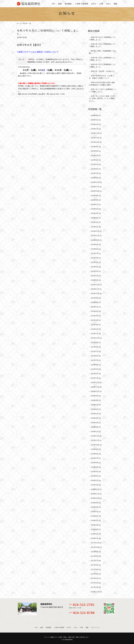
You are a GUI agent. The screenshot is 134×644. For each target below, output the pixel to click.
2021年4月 (94, 365)
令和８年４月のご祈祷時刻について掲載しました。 (102, 45)
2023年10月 (95, 240)
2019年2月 (94, 480)
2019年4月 (94, 472)
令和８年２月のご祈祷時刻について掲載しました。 (102, 66)
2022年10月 (95, 293)
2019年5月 (94, 467)
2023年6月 (94, 258)
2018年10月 (95, 498)
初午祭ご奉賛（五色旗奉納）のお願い (102, 52)
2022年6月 (94, 311)
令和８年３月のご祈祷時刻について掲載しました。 (102, 59)
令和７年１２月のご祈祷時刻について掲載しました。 (102, 90)
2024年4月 (94, 218)
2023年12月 (95, 231)
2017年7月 (94, 561)
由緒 (60, 4)
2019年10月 (95, 445)
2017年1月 (94, 587)
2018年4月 (94, 525)
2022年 (25, 23)
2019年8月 (94, 454)
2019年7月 (94, 458)
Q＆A (108, 4)
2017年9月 (94, 552)
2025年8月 (94, 151)
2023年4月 (94, 267)
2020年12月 (95, 382)
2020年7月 (94, 405)
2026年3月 (94, 120)
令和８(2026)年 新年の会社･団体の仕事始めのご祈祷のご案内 (102, 84)
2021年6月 (94, 356)
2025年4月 (94, 169)
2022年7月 (94, 307)
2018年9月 (94, 503)
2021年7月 (94, 351)
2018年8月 (94, 507)
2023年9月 (94, 245)
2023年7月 (94, 253)
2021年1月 (94, 378)
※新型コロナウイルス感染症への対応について (38, 52)
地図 (115, 4)
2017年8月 (94, 556)
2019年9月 (94, 449)
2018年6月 (94, 516)
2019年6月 (94, 463)
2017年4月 (94, 574)
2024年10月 (95, 191)
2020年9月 (94, 396)
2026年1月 (94, 129)
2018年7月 (94, 512)
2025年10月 (95, 142)
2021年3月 (94, 369)
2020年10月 (95, 391)
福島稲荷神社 (69, 640)
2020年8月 (94, 400)
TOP (53, 4)
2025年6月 (94, 160)
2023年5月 (94, 262)
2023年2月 (94, 276)
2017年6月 (94, 565)
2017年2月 (94, 583)
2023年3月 (94, 271)
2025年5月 (94, 164)
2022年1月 (94, 334)
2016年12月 (95, 592)
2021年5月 (94, 360)
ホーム (19, 23)
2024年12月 (95, 182)
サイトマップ (95, 628)
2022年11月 (95, 289)
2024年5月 (94, 213)
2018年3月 (94, 529)
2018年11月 (95, 494)
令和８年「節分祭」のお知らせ (102, 71)
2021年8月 (94, 347)
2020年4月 (94, 418)
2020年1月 (94, 432)
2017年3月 (94, 578)
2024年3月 (94, 222)
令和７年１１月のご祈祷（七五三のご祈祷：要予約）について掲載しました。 (102, 98)
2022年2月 (94, 329)
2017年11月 (95, 543)
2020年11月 (95, 387)
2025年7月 (94, 155)
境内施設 (68, 4)
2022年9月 (94, 298)
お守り (94, 4)
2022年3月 (94, 325)
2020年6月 (94, 409)
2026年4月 (94, 115)
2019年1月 (94, 485)
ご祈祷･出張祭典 (82, 4)
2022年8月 (94, 302)
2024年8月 (94, 200)
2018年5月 (94, 520)
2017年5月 (94, 569)
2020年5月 (94, 414)
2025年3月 (94, 173)
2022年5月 (94, 316)
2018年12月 (95, 489)
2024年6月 (94, 209)
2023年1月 (94, 280)
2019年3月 (94, 476)
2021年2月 (94, 374)
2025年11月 (95, 138)
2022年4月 (94, 320)
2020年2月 (94, 427)
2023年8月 (94, 249)
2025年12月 (95, 133)
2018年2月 (94, 534)
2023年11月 (95, 236)
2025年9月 (94, 147)
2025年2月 (94, 178)
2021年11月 (95, 338)
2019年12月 (95, 436)
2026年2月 (94, 124)
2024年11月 (95, 187)
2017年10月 (95, 547)
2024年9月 (94, 196)
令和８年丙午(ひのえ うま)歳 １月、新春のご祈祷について (102, 77)
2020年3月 (94, 423)
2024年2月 (94, 227)
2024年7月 (94, 204)
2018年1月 (94, 538)
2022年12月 (95, 285)
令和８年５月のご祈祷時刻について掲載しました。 (102, 38)
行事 (101, 4)
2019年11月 (95, 440)
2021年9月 (94, 342)
